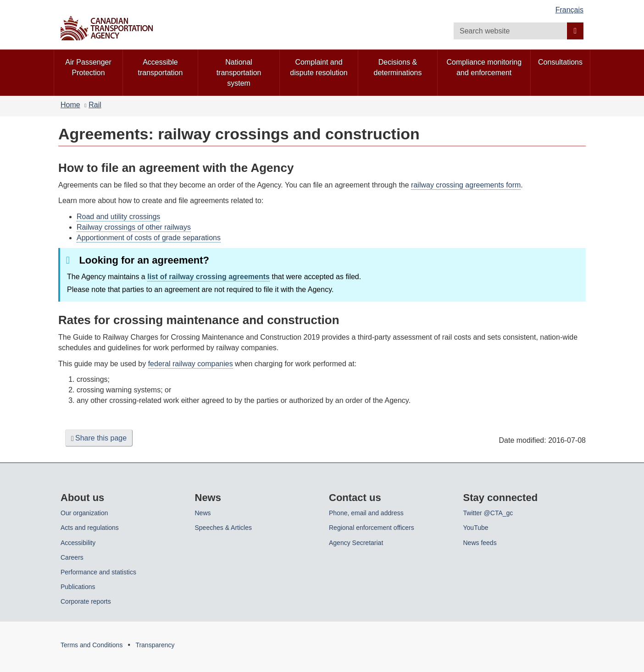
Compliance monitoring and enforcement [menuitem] (484, 67)
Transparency (155, 645)
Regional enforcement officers (372, 528)
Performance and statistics (98, 572)
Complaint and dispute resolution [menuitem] (319, 67)
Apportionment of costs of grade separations (149, 238)
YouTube (476, 528)
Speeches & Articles (224, 528)
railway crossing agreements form (466, 185)
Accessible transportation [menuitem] (161, 67)
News (203, 513)
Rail (95, 105)
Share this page (99, 438)
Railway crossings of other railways (134, 227)
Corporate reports (86, 601)
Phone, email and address (366, 513)
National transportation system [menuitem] (239, 73)
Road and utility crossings (118, 217)
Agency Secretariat (356, 543)
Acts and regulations (90, 528)
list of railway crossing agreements (208, 277)
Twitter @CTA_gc (488, 513)
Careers (72, 557)
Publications (78, 587)
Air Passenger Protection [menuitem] (88, 67)
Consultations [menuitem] (560, 62)
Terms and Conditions (92, 645)
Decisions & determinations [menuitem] (398, 67)
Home (70, 105)
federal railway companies (191, 364)
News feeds (480, 543)
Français (569, 10)
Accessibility (78, 543)
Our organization (84, 513)
